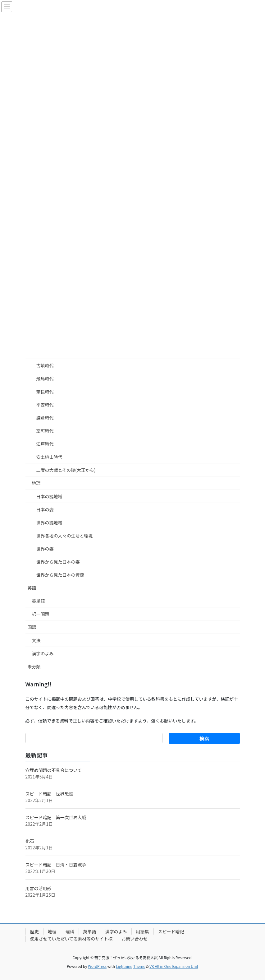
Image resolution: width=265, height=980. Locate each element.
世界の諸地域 (49, 523)
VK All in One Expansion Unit (174, 966)
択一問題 (41, 614)
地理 (36, 483)
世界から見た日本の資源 (60, 575)
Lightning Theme (131, 966)
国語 (32, 627)
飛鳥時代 (45, 379)
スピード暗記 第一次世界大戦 (56, 817)
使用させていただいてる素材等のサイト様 (71, 939)
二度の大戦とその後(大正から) (66, 470)
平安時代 (45, 405)
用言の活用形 (39, 888)
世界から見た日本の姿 (58, 562)
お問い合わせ (135, 939)
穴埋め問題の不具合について (54, 770)
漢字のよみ (43, 653)
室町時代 (45, 431)
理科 (70, 931)
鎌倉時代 (45, 418)
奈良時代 (45, 392)
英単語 (39, 601)
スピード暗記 (171, 931)
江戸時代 (45, 444)
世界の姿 (45, 549)
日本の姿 (45, 509)
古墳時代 (45, 365)
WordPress (97, 966)
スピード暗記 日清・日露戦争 (56, 865)
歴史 (34, 931)
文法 (36, 640)
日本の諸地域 (49, 496)
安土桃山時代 (49, 457)
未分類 (34, 666)
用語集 (143, 931)
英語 (32, 588)
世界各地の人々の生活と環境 (65, 536)
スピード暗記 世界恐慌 (49, 794)
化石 (30, 841)
